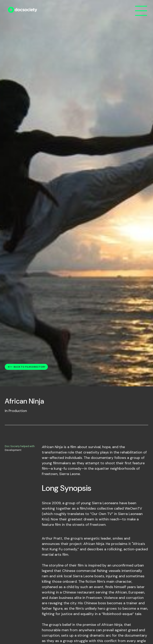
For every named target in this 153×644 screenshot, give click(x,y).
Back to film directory (29, 367)
